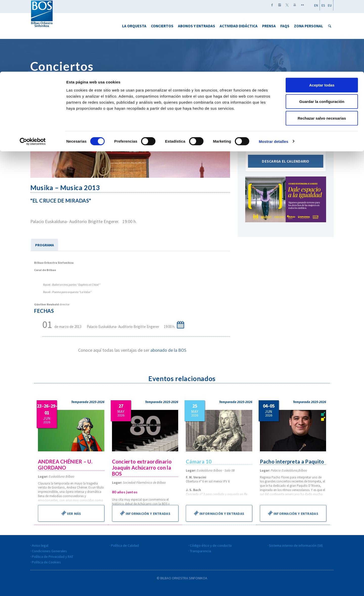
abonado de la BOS (168, 350)
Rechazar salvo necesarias (322, 46)
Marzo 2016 (285, 136)
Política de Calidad (125, 545)
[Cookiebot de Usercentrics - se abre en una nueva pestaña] (33, 70)
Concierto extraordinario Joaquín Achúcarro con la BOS (142, 468)
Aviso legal (40, 545)
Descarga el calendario (286, 165)
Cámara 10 (199, 461)
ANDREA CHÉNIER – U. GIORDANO (66, 465)
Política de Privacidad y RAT (53, 557)
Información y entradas (145, 513)
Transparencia (200, 551)
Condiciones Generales (49, 551)
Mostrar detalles (274, 70)
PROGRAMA (44, 245)
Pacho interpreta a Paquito (293, 461)
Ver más (71, 513)
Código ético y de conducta (211, 545)
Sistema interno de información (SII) (296, 545)
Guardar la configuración (322, 30)
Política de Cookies (46, 562)
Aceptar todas (322, 13)
